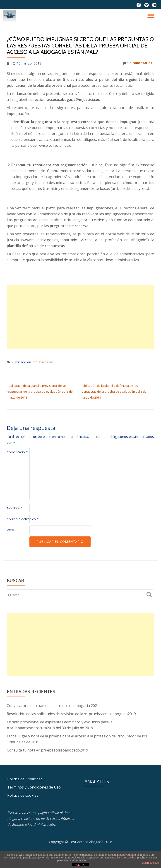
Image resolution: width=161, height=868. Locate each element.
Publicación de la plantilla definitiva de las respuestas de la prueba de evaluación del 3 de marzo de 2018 (114, 392)
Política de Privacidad (25, 779)
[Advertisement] (80, 317)
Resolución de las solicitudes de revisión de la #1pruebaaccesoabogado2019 (71, 714)
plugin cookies (150, 863)
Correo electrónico (23, 519)
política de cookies (125, 858)
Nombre (15, 508)
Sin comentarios (136, 63)
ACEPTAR (80, 865)
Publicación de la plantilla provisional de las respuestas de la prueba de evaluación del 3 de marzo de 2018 (40, 392)
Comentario (17, 452)
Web (10, 530)
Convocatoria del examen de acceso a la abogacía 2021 (53, 706)
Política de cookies (23, 795)
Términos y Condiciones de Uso (34, 787)
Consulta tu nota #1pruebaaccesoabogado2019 (47, 750)
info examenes (43, 362)
